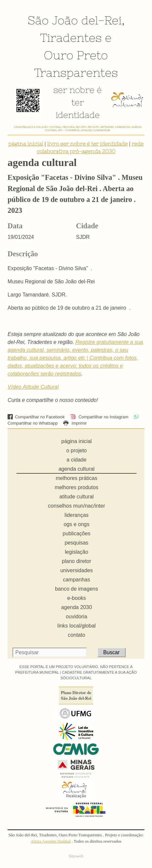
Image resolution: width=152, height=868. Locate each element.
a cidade (76, 460)
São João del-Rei (75, 20)
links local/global (76, 626)
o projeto (76, 450)
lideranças (76, 515)
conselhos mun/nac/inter (76, 506)
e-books (76, 598)
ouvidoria (76, 616)
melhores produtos (76, 487)
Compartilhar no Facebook (36, 417)
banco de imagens (76, 589)
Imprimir (75, 423)
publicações (76, 533)
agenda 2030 (76, 607)
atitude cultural (77, 497)
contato (76, 635)
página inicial (26, 144)
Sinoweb (76, 856)
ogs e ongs (76, 524)
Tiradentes (71, 38)
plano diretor (76, 561)
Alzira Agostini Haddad (51, 841)
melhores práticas (76, 478)
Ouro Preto (76, 55)
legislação (76, 552)
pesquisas (77, 543)
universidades (76, 570)
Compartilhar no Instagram (99, 417)
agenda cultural (76, 469)
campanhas (76, 580)
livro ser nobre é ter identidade (87, 144)
